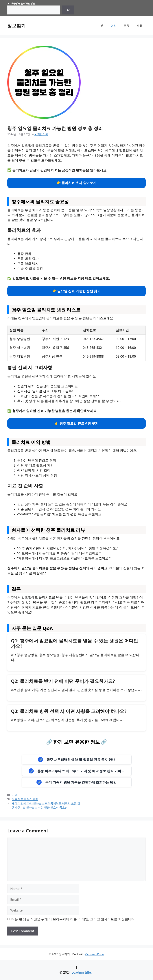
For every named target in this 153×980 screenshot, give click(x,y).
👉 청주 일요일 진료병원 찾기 (76, 423)
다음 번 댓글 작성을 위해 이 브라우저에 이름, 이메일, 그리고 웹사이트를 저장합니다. (73, 919)
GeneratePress (95, 954)
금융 (126, 25)
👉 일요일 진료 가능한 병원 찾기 (76, 291)
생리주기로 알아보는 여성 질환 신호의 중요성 (40, 807)
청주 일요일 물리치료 (25, 799)
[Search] (68, 10)
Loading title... (82, 972)
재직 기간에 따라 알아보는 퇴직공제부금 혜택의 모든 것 (46, 803)
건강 (114, 25)
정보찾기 (16, 25)
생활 (139, 25)
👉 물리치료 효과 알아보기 (76, 183)
